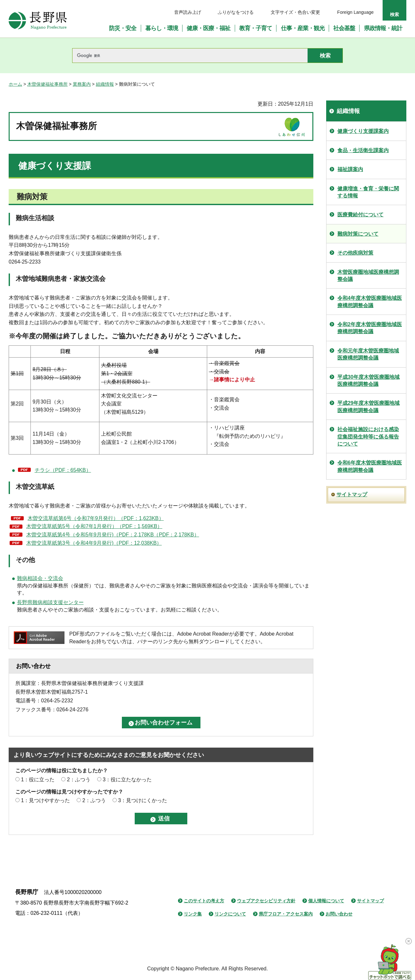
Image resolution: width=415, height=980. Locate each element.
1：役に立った (38, 780)
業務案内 (82, 84)
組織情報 (105, 84)
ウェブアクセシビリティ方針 (266, 901)
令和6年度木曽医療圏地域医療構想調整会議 (370, 466)
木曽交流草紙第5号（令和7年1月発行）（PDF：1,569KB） (94, 526)
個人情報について (326, 901)
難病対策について (358, 234)
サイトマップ (352, 494)
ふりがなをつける (236, 12)
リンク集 (193, 914)
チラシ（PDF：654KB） (63, 470)
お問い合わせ (339, 914)
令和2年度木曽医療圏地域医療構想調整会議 (370, 328)
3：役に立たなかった (127, 780)
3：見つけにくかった (143, 800)
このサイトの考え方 (204, 901)
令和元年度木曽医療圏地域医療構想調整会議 (368, 354)
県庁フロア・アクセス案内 (286, 914)
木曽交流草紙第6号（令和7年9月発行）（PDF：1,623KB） (96, 518)
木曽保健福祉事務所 (47, 84)
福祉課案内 (350, 169)
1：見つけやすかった (45, 800)
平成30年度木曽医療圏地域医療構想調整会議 (368, 381)
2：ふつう (79, 780)
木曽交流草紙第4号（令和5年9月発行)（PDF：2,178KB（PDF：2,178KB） (113, 535)
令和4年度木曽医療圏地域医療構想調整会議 (370, 302)
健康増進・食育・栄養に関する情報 (368, 192)
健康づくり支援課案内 (363, 131)
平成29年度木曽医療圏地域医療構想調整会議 (368, 407)
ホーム (15, 84)
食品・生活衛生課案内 (363, 150)
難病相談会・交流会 (40, 578)
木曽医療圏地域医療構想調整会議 (368, 276)
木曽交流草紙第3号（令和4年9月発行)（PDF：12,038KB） (94, 543)
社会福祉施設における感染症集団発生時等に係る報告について (368, 437)
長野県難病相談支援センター (50, 602)
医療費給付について (360, 215)
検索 (394, 14)
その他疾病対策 (355, 253)
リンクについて (230, 914)
